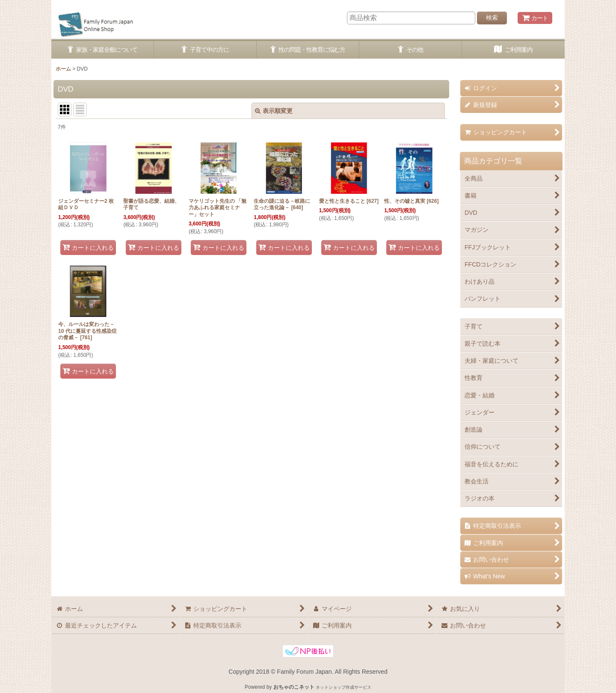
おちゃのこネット (294, 687)
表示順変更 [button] (274, 111)
